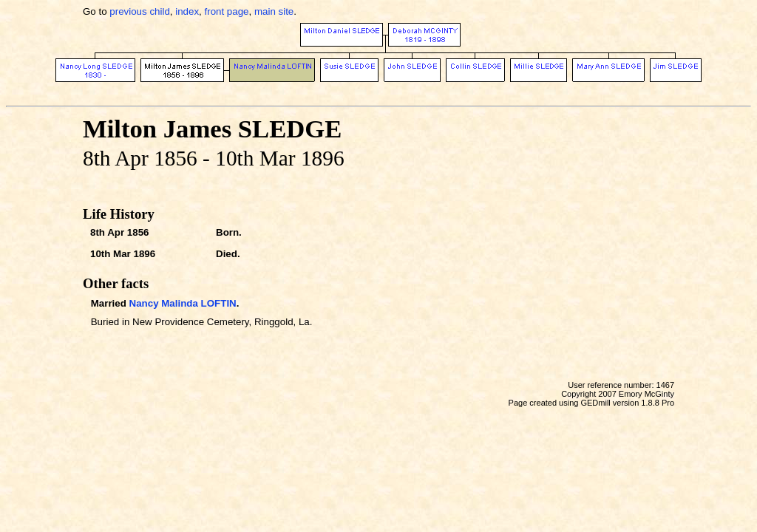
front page (227, 11)
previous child (140, 11)
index (187, 11)
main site (274, 11)
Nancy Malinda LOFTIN (183, 303)
